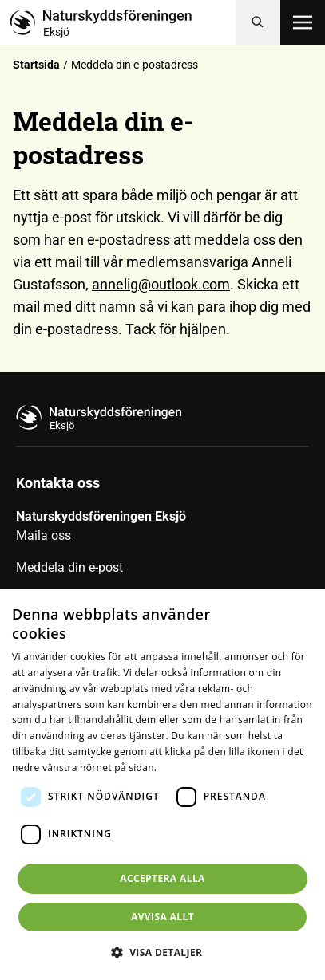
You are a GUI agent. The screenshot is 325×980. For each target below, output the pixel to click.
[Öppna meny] (303, 22)
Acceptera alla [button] (162, 878)
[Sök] (258, 22)
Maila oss (44, 535)
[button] (163, 952)
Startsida (36, 65)
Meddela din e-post (69, 567)
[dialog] (162, 785)
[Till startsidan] (123, 22)
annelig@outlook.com (161, 284)
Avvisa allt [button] (162, 917)
